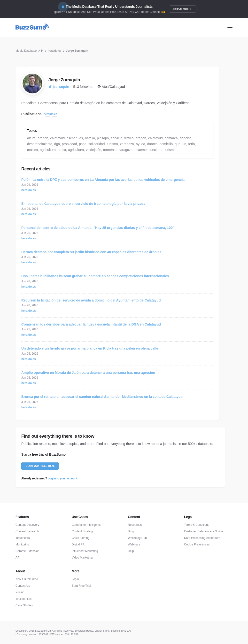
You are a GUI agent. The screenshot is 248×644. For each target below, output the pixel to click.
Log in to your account (62, 478)
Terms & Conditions (197, 525)
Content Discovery (27, 525)
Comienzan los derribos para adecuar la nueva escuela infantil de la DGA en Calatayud (91, 324)
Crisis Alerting (81, 538)
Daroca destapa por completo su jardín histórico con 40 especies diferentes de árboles (91, 252)
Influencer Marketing (85, 551)
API (18, 558)
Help (131, 551)
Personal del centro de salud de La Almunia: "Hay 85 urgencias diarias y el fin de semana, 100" (98, 228)
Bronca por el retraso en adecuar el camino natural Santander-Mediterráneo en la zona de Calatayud (102, 397)
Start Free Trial (81, 586)
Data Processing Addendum (202, 538)
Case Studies (24, 605)
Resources (135, 525)
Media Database (26, 51)
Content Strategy (83, 531)
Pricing (20, 592)
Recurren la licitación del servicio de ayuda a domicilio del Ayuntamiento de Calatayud (91, 300)
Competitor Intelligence (87, 525)
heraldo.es (54, 51)
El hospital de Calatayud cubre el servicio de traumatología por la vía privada (83, 204)
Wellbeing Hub (137, 538)
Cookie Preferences (197, 544)
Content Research (27, 531)
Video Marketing (82, 558)
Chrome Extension (27, 551)
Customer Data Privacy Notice (204, 531)
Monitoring (22, 544)
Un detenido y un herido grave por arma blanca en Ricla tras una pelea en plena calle (90, 348)
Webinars (134, 544)
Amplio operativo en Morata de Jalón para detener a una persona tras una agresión (88, 373)
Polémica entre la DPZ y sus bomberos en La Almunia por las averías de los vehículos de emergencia (103, 180)
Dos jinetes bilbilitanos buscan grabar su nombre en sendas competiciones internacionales (95, 276)
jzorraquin (59, 87)
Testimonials (23, 599)
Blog (131, 531)
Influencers (23, 538)
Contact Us (23, 586)
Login (75, 579)
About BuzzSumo (27, 579)
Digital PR (78, 544)
